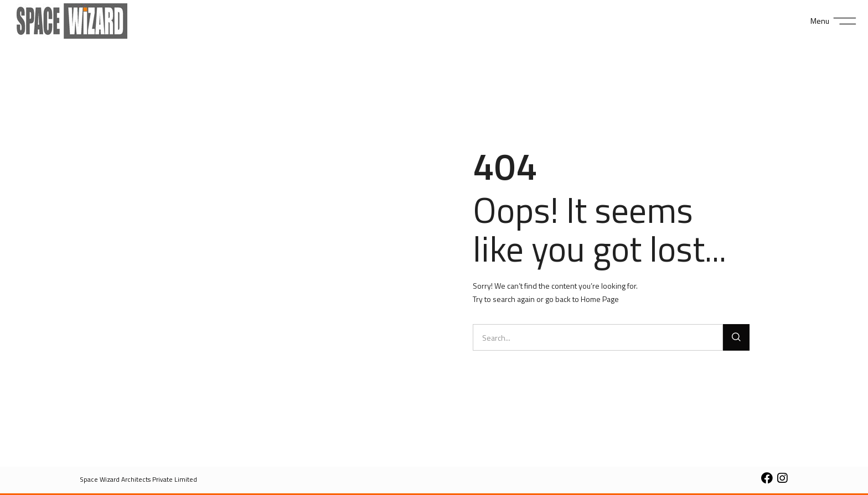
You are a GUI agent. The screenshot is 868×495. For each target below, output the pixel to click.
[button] (139, 480)
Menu (820, 21)
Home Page (600, 299)
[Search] (736, 337)
